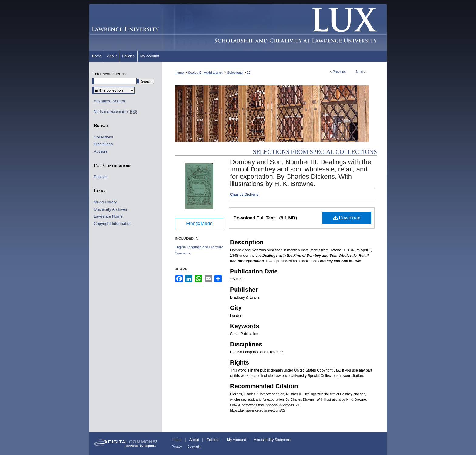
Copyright (194, 447)
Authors (101, 151)
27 (249, 73)
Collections (104, 137)
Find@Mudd (199, 224)
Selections (235, 73)
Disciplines (103, 144)
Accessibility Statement (272, 440)
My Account (237, 440)
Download (347, 218)
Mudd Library (105, 202)
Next (360, 72)
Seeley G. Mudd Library (206, 73)
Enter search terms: (109, 74)
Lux (274, 27)
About (195, 440)
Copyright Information (113, 224)
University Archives (110, 209)
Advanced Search (109, 101)
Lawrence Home (108, 216)
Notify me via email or (116, 112)
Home (179, 73)
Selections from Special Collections (315, 152)
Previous (339, 72)
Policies (101, 177)
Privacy (177, 447)
